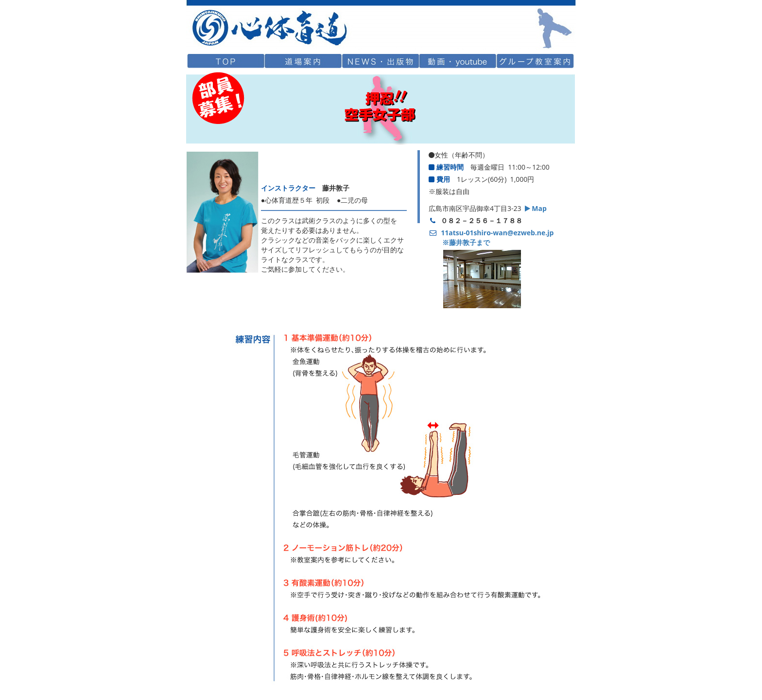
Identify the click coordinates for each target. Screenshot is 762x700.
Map (536, 208)
